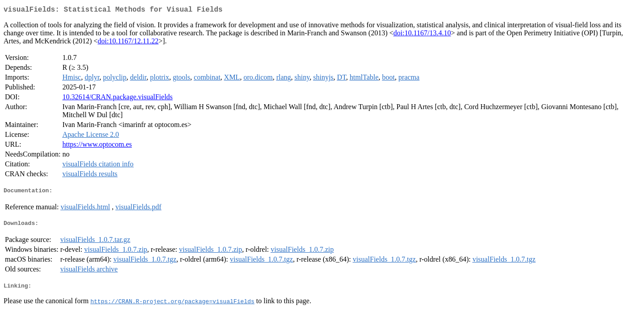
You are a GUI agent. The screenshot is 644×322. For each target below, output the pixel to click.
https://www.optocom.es (97, 146)
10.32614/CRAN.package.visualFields (117, 99)
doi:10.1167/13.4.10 (422, 35)
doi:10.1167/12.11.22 (128, 43)
